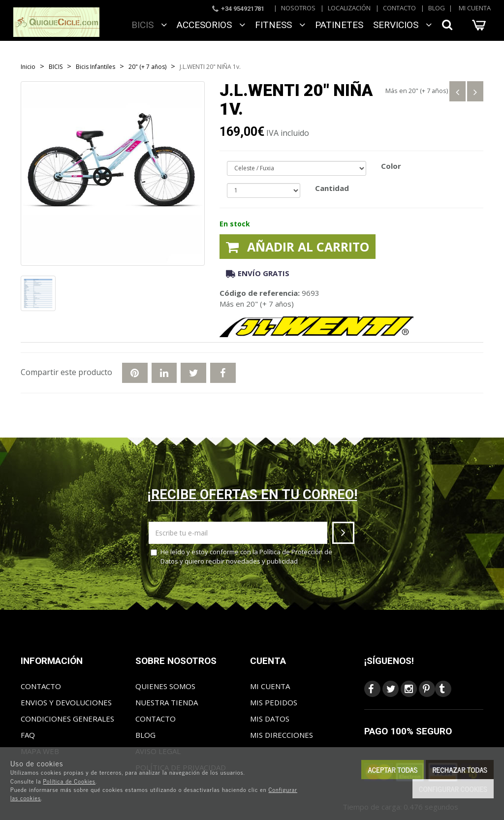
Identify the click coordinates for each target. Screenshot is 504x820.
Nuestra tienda (167, 702)
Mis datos (270, 719)
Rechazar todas (460, 770)
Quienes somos (165, 686)
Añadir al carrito (298, 247)
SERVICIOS (402, 25)
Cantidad (332, 188)
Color (391, 166)
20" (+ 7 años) (428, 91)
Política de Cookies (69, 781)
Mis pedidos (274, 702)
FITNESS (280, 25)
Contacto (399, 8)
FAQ (28, 735)
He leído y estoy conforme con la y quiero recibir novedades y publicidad (241, 556)
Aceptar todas (393, 770)
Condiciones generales (67, 719)
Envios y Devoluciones (66, 702)
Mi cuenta (475, 8)
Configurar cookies (453, 789)
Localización (349, 8)
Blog (437, 8)
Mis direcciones (282, 735)
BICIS (149, 25)
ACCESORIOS (211, 25)
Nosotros (298, 8)
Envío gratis (258, 273)
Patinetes (339, 25)
